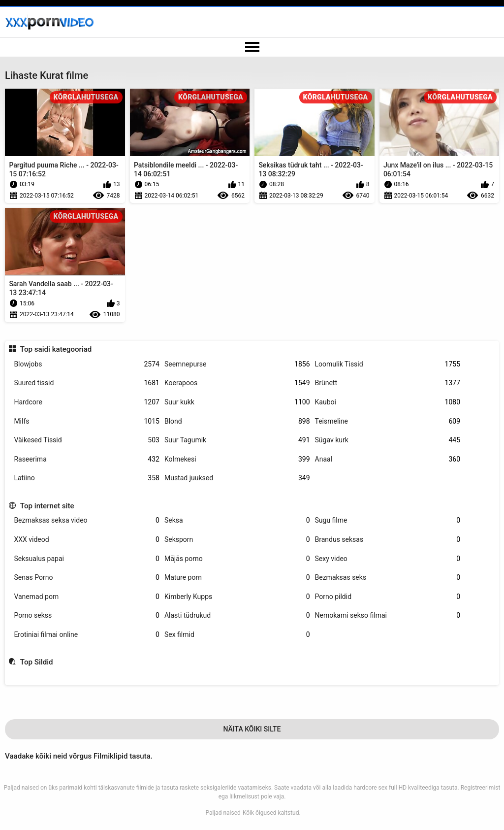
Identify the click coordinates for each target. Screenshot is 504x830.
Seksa (237, 520)
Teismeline (388, 421)
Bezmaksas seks (388, 578)
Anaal (388, 459)
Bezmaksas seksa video (87, 520)
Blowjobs (87, 364)
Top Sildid (37, 662)
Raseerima (87, 459)
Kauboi (388, 402)
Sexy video (388, 559)
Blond (237, 421)
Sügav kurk (388, 440)
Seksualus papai (87, 559)
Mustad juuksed (237, 478)
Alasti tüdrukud (237, 615)
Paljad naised (223, 813)
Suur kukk (237, 402)
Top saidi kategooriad (56, 349)
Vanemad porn (87, 597)
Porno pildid (388, 597)
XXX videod (87, 540)
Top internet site (47, 506)
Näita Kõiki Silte (252, 729)
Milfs (87, 421)
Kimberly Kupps (237, 597)
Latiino (87, 478)
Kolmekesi (237, 459)
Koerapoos (237, 383)
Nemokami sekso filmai (388, 615)
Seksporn (237, 540)
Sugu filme (388, 520)
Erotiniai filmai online (87, 635)
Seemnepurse (237, 364)
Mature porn (237, 578)
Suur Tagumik (237, 440)
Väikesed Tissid (87, 440)
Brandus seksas (388, 540)
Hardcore (87, 402)
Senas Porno (87, 578)
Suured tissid (87, 383)
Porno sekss (87, 615)
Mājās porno (237, 559)
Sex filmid (237, 635)
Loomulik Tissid (388, 364)
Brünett (388, 383)
